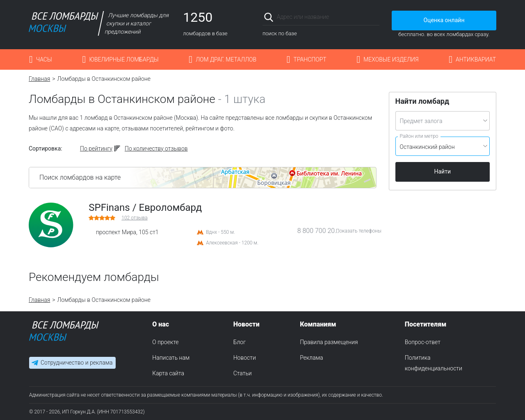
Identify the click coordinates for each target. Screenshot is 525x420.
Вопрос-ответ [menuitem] (423, 342)
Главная (39, 79)
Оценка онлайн (444, 20)
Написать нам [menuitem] (171, 358)
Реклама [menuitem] (311, 358)
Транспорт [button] (310, 59)
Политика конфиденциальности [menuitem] (434, 363)
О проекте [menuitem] (165, 342)
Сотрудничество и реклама (76, 363)
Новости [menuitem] (245, 358)
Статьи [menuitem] (243, 373)
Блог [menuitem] (240, 342)
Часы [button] (44, 59)
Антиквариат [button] (476, 59)
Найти (443, 171)
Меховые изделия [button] (391, 59)
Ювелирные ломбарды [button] (124, 59)
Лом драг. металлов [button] (226, 59)
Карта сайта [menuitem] (168, 373)
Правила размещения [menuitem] (329, 342)
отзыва (134, 218)
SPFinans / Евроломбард (145, 208)
